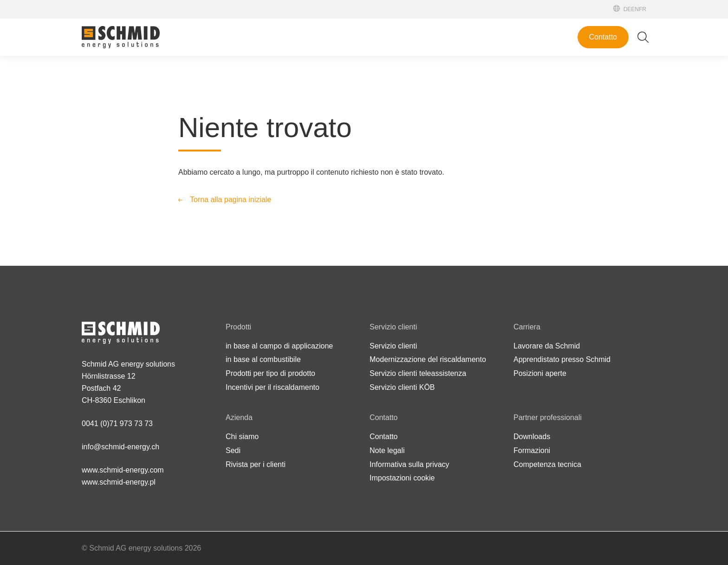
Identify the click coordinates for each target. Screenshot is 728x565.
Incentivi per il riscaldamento (273, 387)
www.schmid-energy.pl (119, 482)
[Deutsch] (627, 9)
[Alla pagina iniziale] (121, 37)
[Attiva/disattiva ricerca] (643, 37)
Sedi (233, 450)
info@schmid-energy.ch (120, 447)
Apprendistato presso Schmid (562, 359)
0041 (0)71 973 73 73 (117, 424)
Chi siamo (242, 437)
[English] (635, 9)
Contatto (603, 37)
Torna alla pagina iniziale (231, 200)
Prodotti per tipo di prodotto (270, 373)
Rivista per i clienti (256, 464)
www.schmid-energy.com (123, 470)
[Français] (643, 9)
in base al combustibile (263, 359)
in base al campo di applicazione (279, 346)
